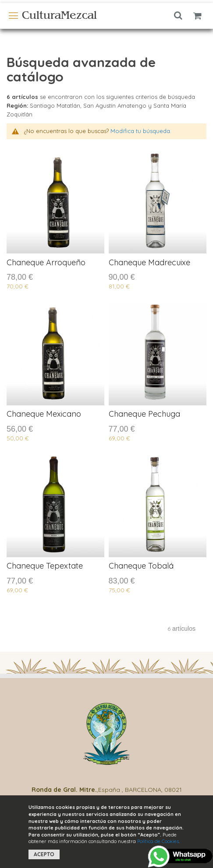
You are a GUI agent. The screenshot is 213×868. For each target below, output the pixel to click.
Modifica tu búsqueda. (141, 131)
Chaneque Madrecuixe (149, 262)
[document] (107, 832)
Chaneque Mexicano (44, 414)
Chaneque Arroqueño (46, 262)
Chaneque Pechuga (144, 414)
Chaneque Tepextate (45, 566)
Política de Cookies (158, 841)
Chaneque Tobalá (141, 566)
